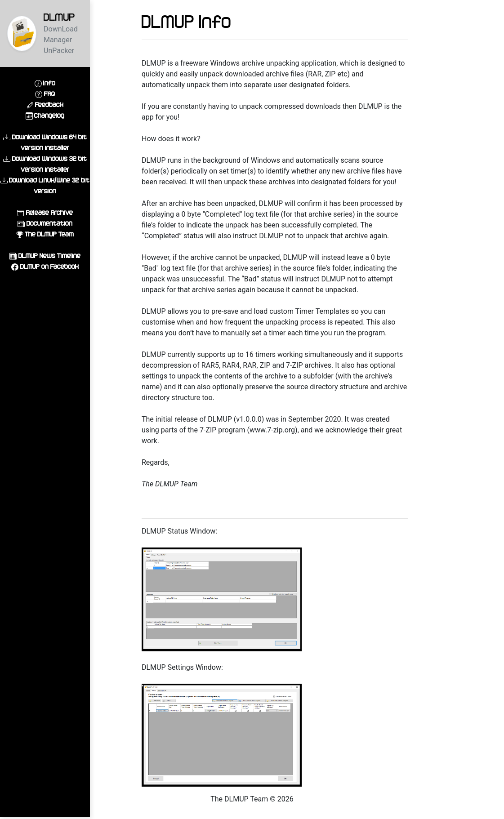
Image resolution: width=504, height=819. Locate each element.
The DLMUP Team (49, 234)
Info (49, 83)
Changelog (49, 115)
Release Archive (49, 212)
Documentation (49, 223)
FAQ (49, 94)
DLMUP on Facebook (49, 266)
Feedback (49, 105)
